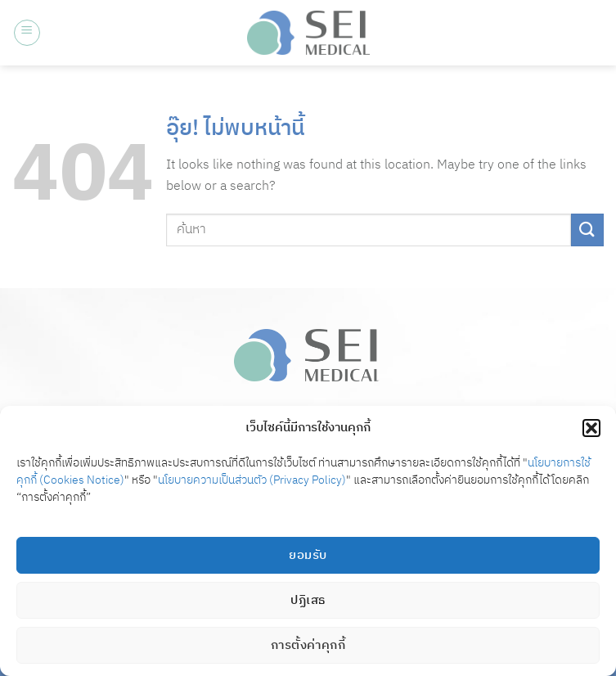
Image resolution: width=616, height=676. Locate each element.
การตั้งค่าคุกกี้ (308, 645)
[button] (591, 428)
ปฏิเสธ (308, 600)
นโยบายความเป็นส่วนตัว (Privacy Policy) (252, 480)
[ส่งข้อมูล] (587, 230)
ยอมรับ (308, 555)
